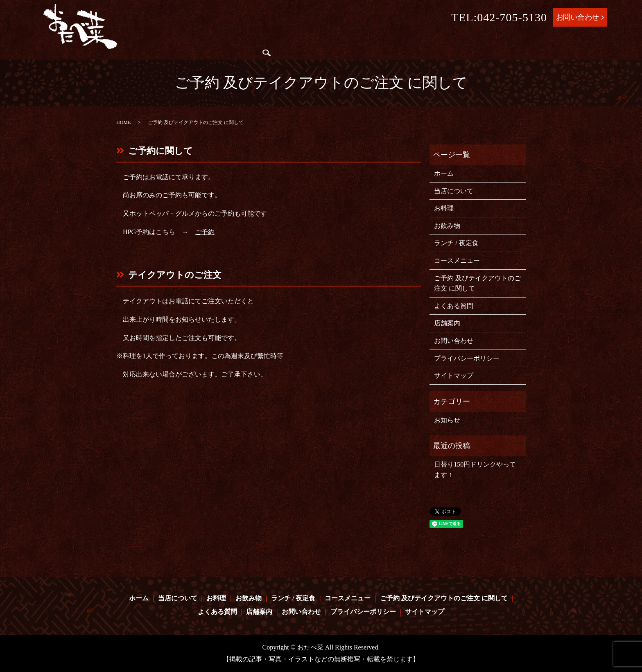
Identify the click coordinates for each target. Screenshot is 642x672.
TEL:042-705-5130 (499, 17)
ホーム (173, 42)
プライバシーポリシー (467, 358)
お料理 (246, 42)
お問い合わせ (578, 17)
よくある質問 (570, 42)
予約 (208, 232)
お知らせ (447, 420)
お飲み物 (275, 42)
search (201, 58)
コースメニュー (372, 42)
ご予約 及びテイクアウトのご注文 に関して (473, 42)
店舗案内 (177, 58)
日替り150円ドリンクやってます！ (475, 470)
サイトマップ (454, 375)
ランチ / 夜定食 (318, 42)
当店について (210, 42)
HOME (123, 122)
